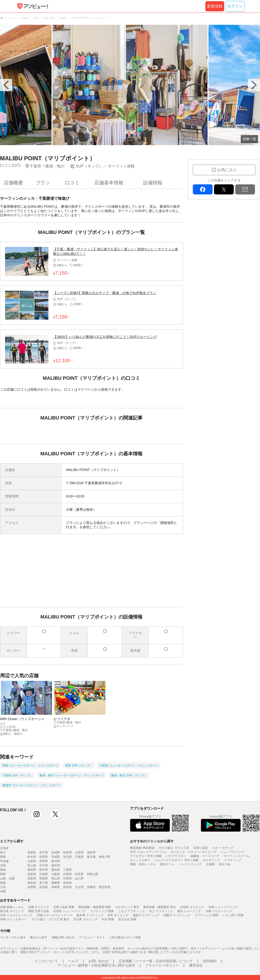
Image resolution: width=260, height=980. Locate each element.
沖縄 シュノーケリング (223, 907)
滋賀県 (32, 874)
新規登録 (215, 6)
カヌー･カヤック (223, 848)
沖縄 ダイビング (39, 907)
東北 (3, 852)
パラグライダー (176, 856)
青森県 (32, 852)
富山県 (32, 865)
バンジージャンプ (190, 864)
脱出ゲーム (167, 864)
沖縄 (3, 891)
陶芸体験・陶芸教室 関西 (95, 907)
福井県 (56, 865)
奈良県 (79, 874)
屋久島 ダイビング (12, 911)
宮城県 (56, 852)
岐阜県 (44, 870)
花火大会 (225, 864)
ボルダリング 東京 (127, 907)
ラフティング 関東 (102, 911)
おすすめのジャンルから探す (152, 841)
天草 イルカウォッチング (16, 915)
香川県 (44, 883)
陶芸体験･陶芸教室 (142, 848)
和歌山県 (93, 874)
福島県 (91, 852)
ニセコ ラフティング (132, 911)
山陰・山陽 (7, 878)
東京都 (91, 857)
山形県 (79, 852)
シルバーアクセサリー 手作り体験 (176, 860)
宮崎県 (91, 887)
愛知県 (56, 870)
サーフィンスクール (236, 856)
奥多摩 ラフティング (90, 915)
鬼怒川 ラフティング (146, 915)
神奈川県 (104, 857)
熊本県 (67, 887)
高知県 (67, 883)
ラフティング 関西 (206, 915)
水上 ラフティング (161, 911)
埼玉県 (67, 857)
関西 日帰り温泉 (39, 911)
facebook (203, 189)
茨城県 (56, 857)
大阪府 (56, 874)
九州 (3, 887)
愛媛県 (56, 883)
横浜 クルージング (189, 911)
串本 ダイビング (118, 915)
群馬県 (44, 857)
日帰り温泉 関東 (64, 907)
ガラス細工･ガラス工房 (174, 848)
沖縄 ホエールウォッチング (55, 915)
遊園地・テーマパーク (205, 856)
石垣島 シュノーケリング (69, 911)
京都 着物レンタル (12, 907)
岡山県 (56, 878)
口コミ (72, 183)
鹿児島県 (104, 887)
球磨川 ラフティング (177, 915)
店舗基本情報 (109, 183)
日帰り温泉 (201, 848)
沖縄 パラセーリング (219, 911)
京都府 (44, 874)
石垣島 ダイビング (192, 907)
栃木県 (32, 857)
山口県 (79, 878)
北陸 (3, 865)
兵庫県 (67, 874)
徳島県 (32, 883)
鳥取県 (32, 878)
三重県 (67, 870)
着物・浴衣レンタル (143, 864)
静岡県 (32, 870)
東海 (3, 870)
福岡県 (32, 887)
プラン (43, 183)
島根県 (44, 878)
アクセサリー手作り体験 (146, 856)
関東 (3, 857)
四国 (3, 883)
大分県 (79, 887)
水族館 (210, 864)
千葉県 (79, 857)
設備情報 (153, 183)
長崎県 (56, 887)
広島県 (67, 878)
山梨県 (32, 861)
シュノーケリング (232, 852)
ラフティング (233, 860)
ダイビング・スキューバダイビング (194, 852)
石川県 (44, 865)
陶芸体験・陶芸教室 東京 (159, 907)
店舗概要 (13, 183)
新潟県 (56, 861)
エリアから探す (12, 841)
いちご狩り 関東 (233, 915)
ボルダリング (211, 860)
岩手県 (44, 852)
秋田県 (67, 852)
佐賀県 (44, 887)
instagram (37, 814)
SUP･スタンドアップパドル (148, 852)
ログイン (235, 6)
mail (245, 189)
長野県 (44, 861)
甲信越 (4, 861)
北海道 (4, 848)
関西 (3, 874)
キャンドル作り (140, 860)
